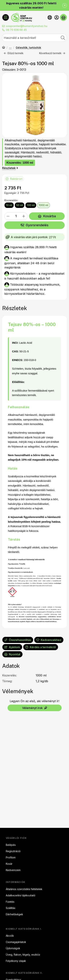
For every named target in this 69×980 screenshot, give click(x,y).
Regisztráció (13, 851)
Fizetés (10, 902)
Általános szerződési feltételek (24, 889)
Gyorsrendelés (34, 225)
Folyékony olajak (16, 961)
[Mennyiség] (16, 216)
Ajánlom (12, 647)
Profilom (11, 857)
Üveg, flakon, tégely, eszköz (23, 955)
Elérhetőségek (14, 914)
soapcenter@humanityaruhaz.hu (27, 26)
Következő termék (52, 53)
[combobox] (34, 38)
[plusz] (24, 216)
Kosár (9, 864)
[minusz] (8, 216)
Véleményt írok (35, 708)
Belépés (11, 845)
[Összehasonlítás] (18, 640)
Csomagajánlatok (16, 942)
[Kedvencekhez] (49, 640)
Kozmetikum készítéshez (10, 48)
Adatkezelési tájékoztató (21, 895)
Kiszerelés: (11, 200)
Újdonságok (13, 948)
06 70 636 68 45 (16, 30)
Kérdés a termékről (41, 647)
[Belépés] (57, 17)
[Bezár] (65, 5)
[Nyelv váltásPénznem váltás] (50, 17)
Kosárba (47, 216)
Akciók (10, 936)
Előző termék (14, 53)
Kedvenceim (13, 870)
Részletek (10, 168)
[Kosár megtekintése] (63, 17)
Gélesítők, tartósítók (28, 48)
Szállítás (11, 908)
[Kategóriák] (6, 17)
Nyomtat (12, 654)
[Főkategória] (4, 48)
